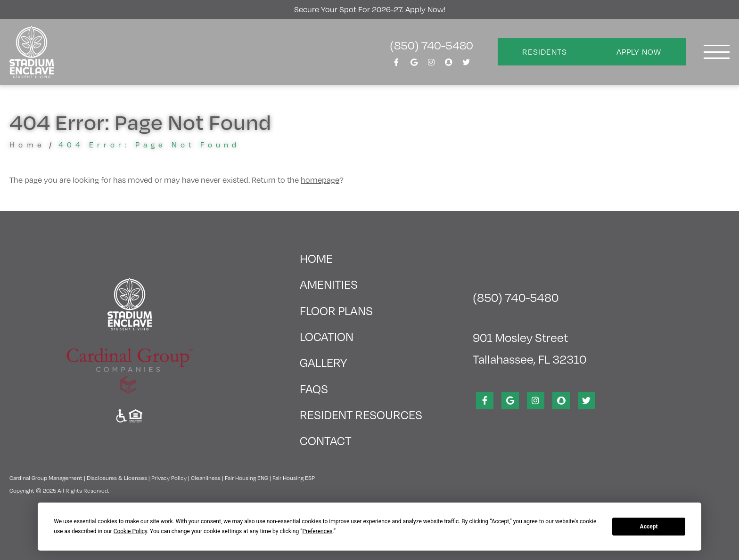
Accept (649, 527)
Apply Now (639, 52)
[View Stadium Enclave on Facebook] (396, 65)
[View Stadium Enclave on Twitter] (466, 65)
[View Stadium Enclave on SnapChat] (449, 65)
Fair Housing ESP (294, 478)
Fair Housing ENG (246, 478)
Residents (545, 52)
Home (27, 144)
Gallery (323, 362)
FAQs (314, 388)
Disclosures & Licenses (117, 478)
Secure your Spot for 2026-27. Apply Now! (370, 9)
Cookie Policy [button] (130, 531)
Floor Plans (336, 310)
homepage (320, 180)
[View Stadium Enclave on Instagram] (431, 65)
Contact (326, 440)
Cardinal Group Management (46, 478)
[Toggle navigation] (717, 52)
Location (327, 336)
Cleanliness (206, 478)
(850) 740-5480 (431, 45)
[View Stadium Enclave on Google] (414, 65)
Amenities (329, 284)
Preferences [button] (317, 531)
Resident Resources (361, 414)
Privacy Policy (169, 478)
